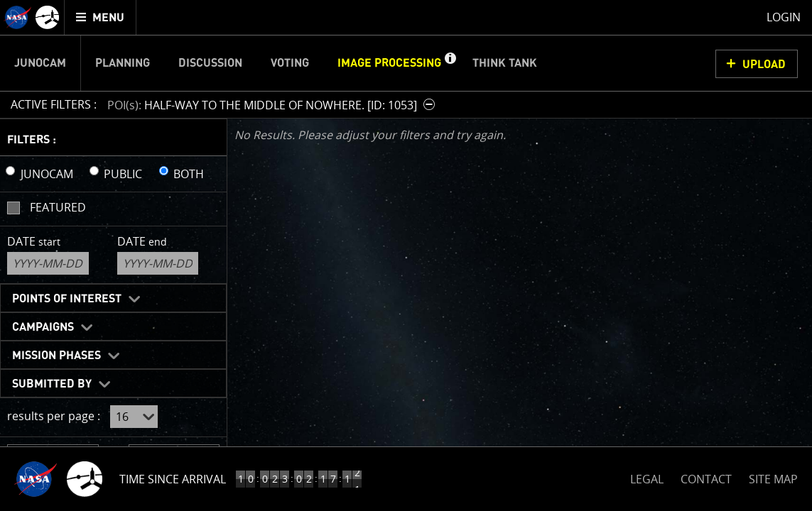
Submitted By (52, 384)
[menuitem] (101, 17)
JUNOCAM (47, 174)
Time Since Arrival (173, 479)
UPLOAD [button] (764, 65)
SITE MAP (773, 479)
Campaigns (43, 327)
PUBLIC (123, 174)
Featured (58, 207)
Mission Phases (56, 356)
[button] (450, 63)
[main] (406, 255)
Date (34, 241)
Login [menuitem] (784, 17)
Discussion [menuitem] (210, 63)
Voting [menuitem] (290, 63)
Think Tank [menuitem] (505, 63)
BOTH (189, 174)
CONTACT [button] (706, 479)
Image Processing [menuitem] (389, 63)
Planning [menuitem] (123, 63)
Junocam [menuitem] (40, 63)
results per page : (54, 416)
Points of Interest (67, 299)
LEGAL (647, 477)
